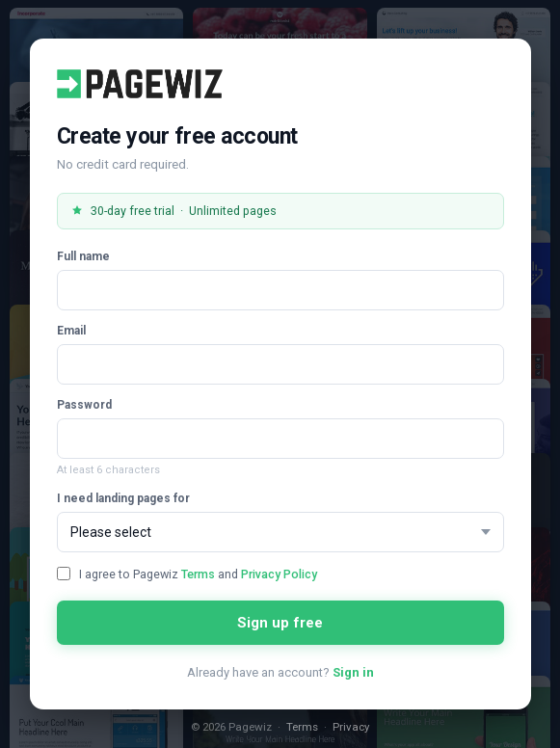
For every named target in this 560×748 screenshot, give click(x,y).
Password (84, 405)
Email (71, 331)
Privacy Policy (279, 574)
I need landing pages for (123, 498)
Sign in (353, 672)
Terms (198, 574)
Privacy (351, 727)
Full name (83, 256)
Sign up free (280, 623)
